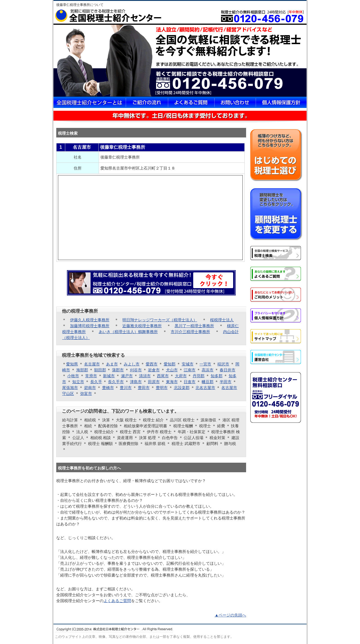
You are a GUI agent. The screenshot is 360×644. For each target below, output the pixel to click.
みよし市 (132, 364)
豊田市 (144, 388)
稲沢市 (223, 364)
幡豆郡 (208, 382)
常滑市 (91, 376)
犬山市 (172, 370)
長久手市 (116, 382)
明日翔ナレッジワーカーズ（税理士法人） (160, 320)
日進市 (190, 382)
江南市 (190, 370)
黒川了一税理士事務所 (194, 326)
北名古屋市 (205, 388)
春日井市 (228, 370)
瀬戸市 (127, 376)
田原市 (154, 382)
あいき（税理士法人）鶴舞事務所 (128, 332)
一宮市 (205, 364)
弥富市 (86, 394)
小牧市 (73, 376)
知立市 (78, 382)
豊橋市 (108, 388)
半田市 (226, 382)
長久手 (96, 382)
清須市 (145, 376)
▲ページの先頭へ (230, 615)
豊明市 (162, 388)
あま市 (112, 364)
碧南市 (90, 388)
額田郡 (100, 370)
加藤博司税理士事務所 (90, 326)
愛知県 (72, 364)
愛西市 (152, 364)
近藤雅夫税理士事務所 (142, 326)
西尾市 (163, 376)
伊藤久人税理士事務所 (90, 320)
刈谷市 (136, 370)
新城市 (109, 376)
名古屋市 (92, 364)
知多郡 (217, 376)
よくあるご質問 (117, 601)
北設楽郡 (182, 388)
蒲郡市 (118, 370)
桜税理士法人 (222, 320)
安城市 (188, 364)
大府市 (181, 376)
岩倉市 (154, 370)
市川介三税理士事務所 (190, 332)
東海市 (172, 382)
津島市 (136, 382)
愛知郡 (170, 364)
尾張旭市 (70, 388)
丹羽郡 (199, 376)
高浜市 (208, 370)
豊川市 (126, 388)
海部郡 (82, 370)
